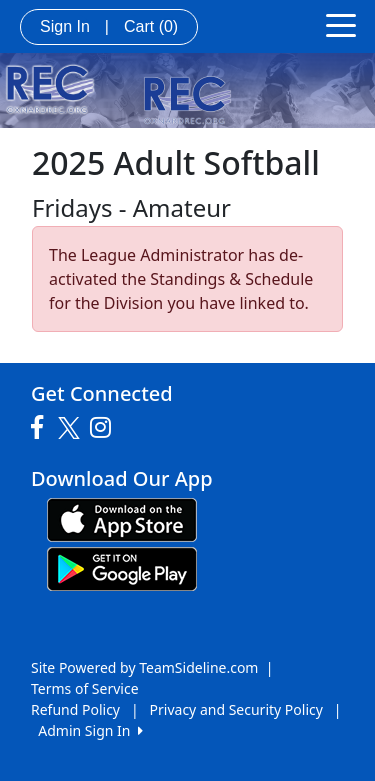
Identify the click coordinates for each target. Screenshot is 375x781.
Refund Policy (75, 709)
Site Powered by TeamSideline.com (144, 667)
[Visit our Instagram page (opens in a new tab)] (105, 428)
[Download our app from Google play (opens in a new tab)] (122, 567)
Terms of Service (85, 688)
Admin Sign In (90, 730)
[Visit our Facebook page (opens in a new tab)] (42, 428)
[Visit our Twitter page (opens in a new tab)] (71, 428)
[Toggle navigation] (341, 24)
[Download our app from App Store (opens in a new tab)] (122, 518)
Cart (151, 26)
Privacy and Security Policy (236, 709)
